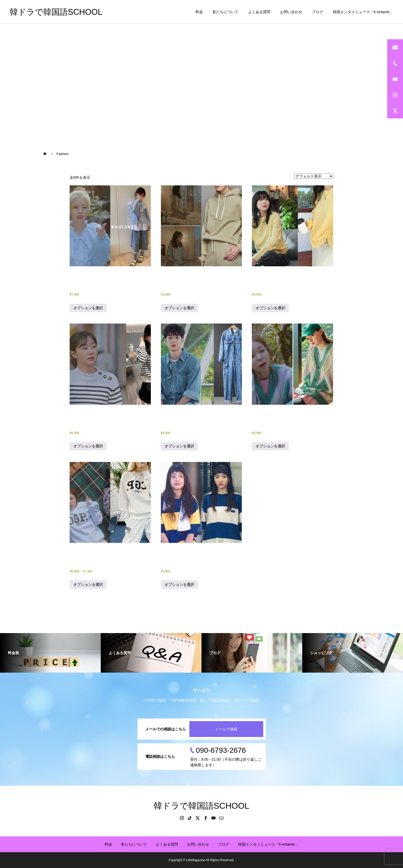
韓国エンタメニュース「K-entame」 (363, 12)
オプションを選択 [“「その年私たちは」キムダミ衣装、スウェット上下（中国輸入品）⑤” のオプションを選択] (179, 308)
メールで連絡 (226, 729)
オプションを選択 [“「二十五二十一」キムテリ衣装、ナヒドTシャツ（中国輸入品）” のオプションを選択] (179, 585)
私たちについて (226, 12)
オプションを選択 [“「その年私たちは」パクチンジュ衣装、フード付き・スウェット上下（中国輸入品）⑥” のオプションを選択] (88, 585)
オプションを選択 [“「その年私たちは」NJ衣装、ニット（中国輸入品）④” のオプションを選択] (88, 308)
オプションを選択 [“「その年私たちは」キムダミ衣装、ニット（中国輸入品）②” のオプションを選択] (270, 308)
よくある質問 (259, 12)
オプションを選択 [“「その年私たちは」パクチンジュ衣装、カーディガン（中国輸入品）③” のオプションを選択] (270, 446)
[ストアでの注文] (314, 176)
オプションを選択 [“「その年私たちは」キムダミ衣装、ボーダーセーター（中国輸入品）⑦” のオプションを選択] (88, 446)
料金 (199, 12)
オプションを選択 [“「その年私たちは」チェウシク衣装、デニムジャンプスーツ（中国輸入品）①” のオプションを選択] (179, 446)
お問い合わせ (291, 12)
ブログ (318, 12)
